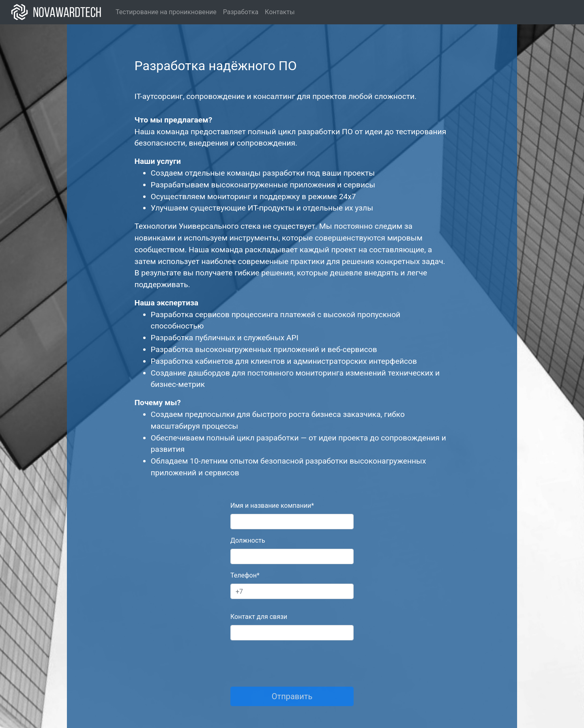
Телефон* (245, 575)
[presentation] (292, 663)
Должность (248, 540)
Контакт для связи (259, 617)
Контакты (280, 12)
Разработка (241, 12)
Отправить (292, 696)
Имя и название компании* (272, 506)
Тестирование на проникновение (166, 12)
